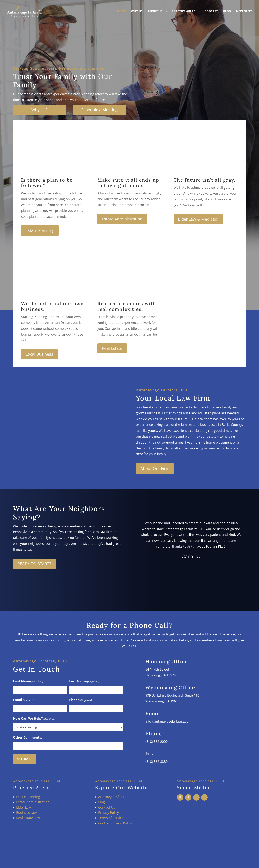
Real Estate (112, 348)
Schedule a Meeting (99, 110)
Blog (227, 12)
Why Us (137, 12)
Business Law (26, 813)
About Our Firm (155, 468)
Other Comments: (27, 737)
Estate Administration (122, 219)
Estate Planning (40, 230)
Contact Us (107, 807)
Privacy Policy (109, 813)
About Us (155, 12)
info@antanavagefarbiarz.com (168, 721)
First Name (28, 681)
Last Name (84, 681)
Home (121, 12)
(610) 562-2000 (156, 742)
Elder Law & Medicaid (198, 219)
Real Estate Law (28, 818)
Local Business (39, 354)
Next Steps (244, 12)
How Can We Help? (34, 719)
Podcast (211, 12)
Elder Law (24, 807)
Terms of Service (111, 818)
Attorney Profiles (111, 797)
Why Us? (39, 110)
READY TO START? (34, 564)
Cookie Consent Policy (115, 823)
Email (24, 700)
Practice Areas (184, 12)
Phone (81, 700)
